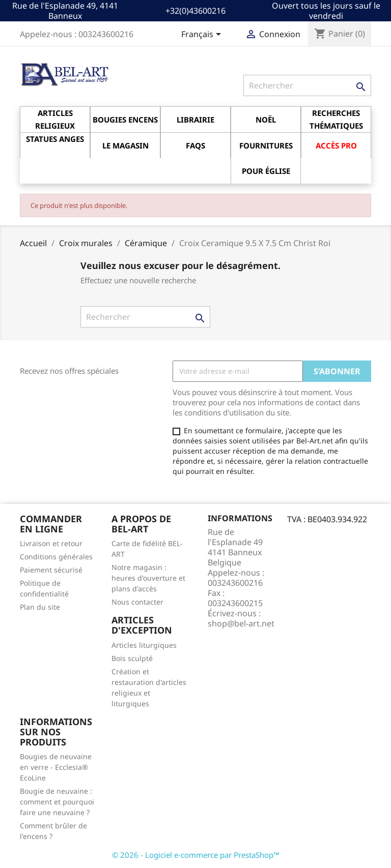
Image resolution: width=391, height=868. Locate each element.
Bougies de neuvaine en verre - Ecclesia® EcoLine (56, 767)
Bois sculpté (132, 658)
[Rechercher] (307, 85)
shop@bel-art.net (241, 623)
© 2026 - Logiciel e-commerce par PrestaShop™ (196, 855)
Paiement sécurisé (51, 570)
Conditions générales (56, 557)
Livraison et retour (51, 543)
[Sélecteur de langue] (203, 35)
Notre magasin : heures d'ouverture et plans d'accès (148, 578)
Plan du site (40, 607)
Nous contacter (137, 602)
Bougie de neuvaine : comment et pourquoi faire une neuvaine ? (57, 802)
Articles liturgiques (144, 645)
